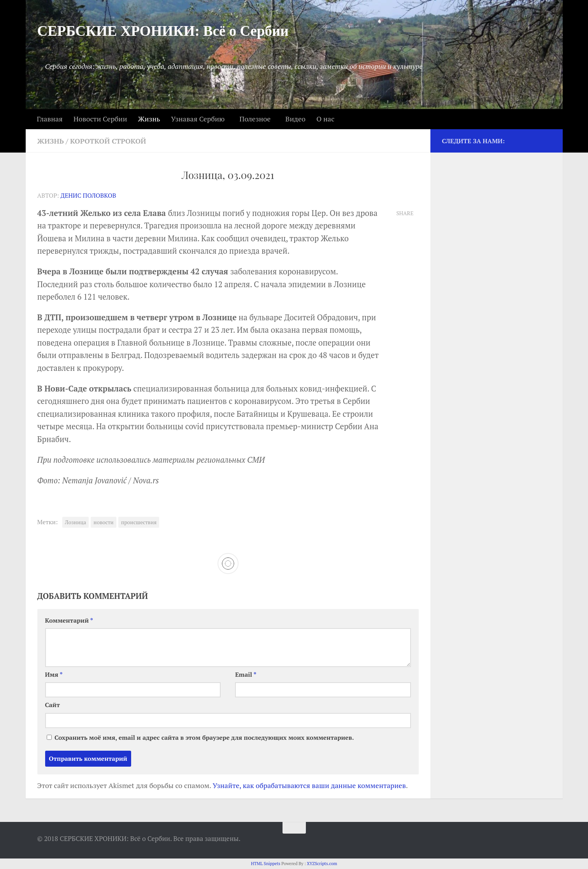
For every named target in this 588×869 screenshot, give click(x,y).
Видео (295, 119)
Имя (54, 675)
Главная (50, 119)
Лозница (76, 522)
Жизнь (149, 119)
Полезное (255, 119)
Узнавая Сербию (198, 119)
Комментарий (69, 621)
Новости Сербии (100, 119)
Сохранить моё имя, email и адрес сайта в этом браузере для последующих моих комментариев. (204, 738)
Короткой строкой (108, 141)
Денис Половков (89, 196)
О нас (325, 119)
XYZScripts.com (322, 864)
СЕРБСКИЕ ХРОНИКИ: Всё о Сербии (163, 31)
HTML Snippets (266, 864)
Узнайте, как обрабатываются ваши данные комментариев (309, 785)
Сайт (53, 705)
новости (104, 522)
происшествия (139, 522)
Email (246, 675)
